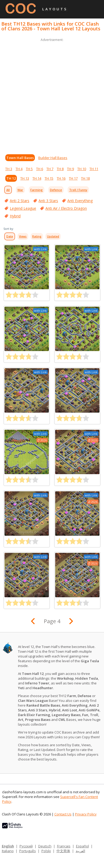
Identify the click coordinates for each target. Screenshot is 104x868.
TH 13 (25, 178)
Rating (37, 236)
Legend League (23, 208)
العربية (81, 851)
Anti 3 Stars (48, 201)
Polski (46, 851)
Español (82, 846)
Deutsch (45, 846)
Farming (37, 190)
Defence (56, 190)
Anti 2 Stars (20, 201)
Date (10, 236)
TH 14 (37, 178)
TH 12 (11, 178)
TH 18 (85, 178)
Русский (26, 846)
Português (28, 851)
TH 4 (19, 169)
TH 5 (29, 169)
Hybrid (15, 216)
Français (64, 846)
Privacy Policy (86, 814)
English (8, 846)
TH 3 (9, 169)
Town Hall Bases (20, 158)
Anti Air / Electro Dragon (66, 208)
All (8, 190)
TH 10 (82, 169)
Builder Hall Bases (53, 158)
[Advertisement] (52, 95)
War (20, 190)
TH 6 (40, 169)
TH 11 (94, 169)
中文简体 (63, 851)
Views (23, 236)
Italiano (8, 851)
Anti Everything (80, 201)
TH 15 (49, 178)
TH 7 (50, 169)
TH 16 (61, 178)
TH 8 (60, 169)
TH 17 (73, 178)
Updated (53, 236)
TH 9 (70, 169)
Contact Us (63, 814)
